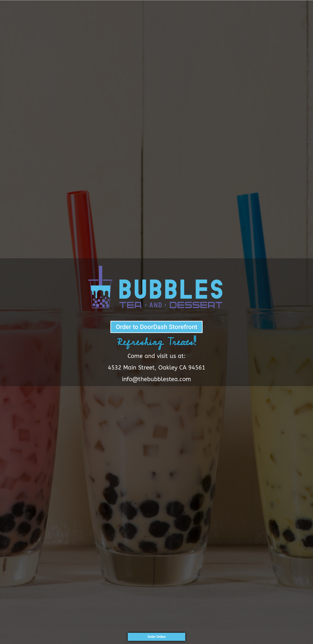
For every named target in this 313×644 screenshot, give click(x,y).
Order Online (157, 637)
